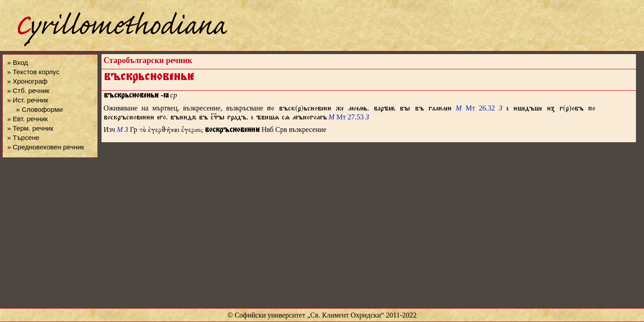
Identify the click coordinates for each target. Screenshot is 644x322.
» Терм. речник (30, 128)
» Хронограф (27, 81)
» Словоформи (39, 109)
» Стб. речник (28, 91)
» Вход (17, 62)
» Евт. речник (28, 119)
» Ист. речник (28, 100)
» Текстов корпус (33, 72)
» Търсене (23, 138)
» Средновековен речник (46, 147)
